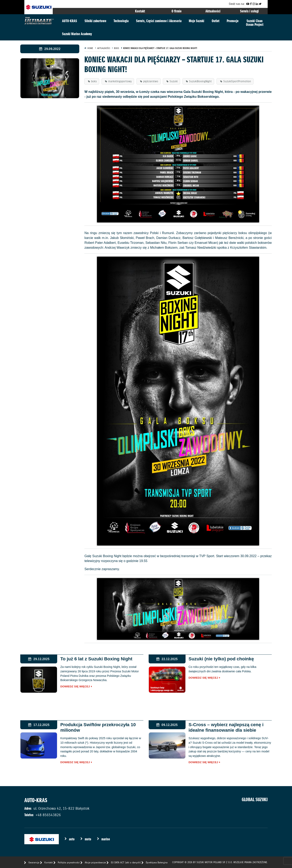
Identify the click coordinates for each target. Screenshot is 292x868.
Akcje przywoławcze (95, 862)
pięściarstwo (151, 81)
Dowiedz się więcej (75, 687)
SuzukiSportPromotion (237, 81)
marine (106, 839)
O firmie (177, 11)
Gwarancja (34, 862)
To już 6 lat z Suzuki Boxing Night (96, 659)
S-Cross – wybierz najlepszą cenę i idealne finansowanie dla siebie (226, 727)
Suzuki (174, 81)
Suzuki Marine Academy (77, 34)
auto (72, 839)
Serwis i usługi (249, 11)
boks (94, 81)
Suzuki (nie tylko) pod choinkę (221, 659)
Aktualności (213, 11)
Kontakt (140, 11)
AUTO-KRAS (70, 21)
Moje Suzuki (196, 21)
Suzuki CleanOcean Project (255, 23)
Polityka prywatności (69, 862)
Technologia (121, 21)
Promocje (233, 21)
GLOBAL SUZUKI (255, 800)
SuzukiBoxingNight (200, 81)
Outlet (216, 21)
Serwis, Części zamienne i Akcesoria (159, 21)
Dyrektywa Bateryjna (157, 862)
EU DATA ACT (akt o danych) (126, 862)
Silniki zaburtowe (95, 21)
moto (88, 839)
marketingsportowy (120, 81)
